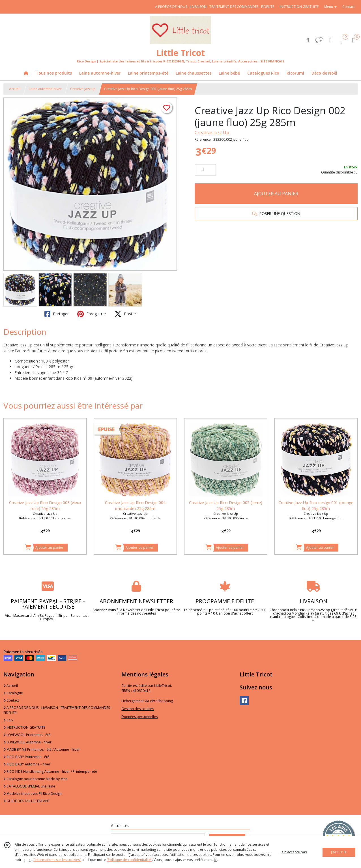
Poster (125, 314)
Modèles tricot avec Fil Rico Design (33, 794)
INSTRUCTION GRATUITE (24, 727)
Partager (57, 314)
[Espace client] (330, 40)
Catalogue (13, 693)
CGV (8, 720)
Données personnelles (139, 717)
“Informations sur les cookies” (57, 860)
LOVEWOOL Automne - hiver (27, 742)
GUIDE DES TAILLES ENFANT (27, 801)
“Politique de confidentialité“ (129, 860)
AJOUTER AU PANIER (276, 194)
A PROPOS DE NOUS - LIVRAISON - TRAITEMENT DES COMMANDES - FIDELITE (58, 710)
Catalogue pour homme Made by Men (35, 779)
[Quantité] (205, 170)
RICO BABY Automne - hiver (27, 764)
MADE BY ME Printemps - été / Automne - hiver (42, 749)
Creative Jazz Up (212, 133)
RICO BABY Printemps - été (26, 757)
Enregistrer (92, 314)
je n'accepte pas (294, 852)
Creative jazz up (83, 89)
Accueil (15, 89)
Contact (349, 7)
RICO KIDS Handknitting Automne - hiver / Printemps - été (50, 772)
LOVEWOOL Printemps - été (27, 735)
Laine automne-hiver (45, 89)
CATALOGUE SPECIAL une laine (29, 786)
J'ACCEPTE (339, 852)
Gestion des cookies (138, 709)
